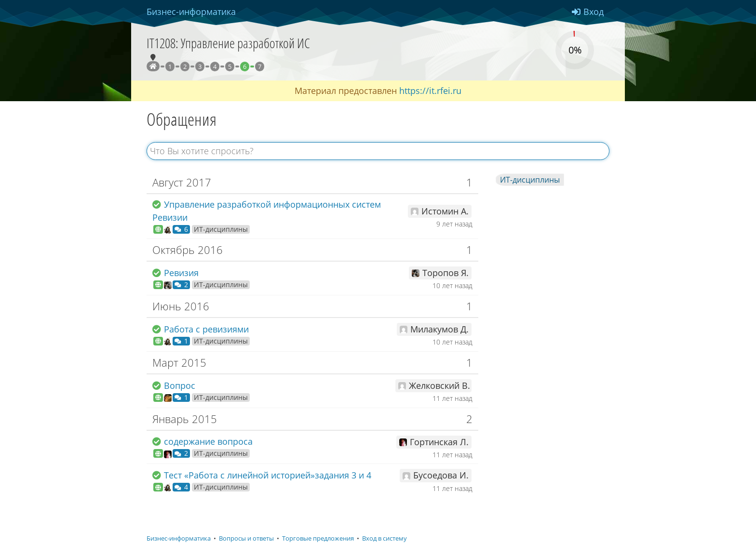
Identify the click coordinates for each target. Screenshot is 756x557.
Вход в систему (385, 538)
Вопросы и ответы (246, 538)
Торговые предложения (318, 538)
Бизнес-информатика (179, 538)
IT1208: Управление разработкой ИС (228, 43)
